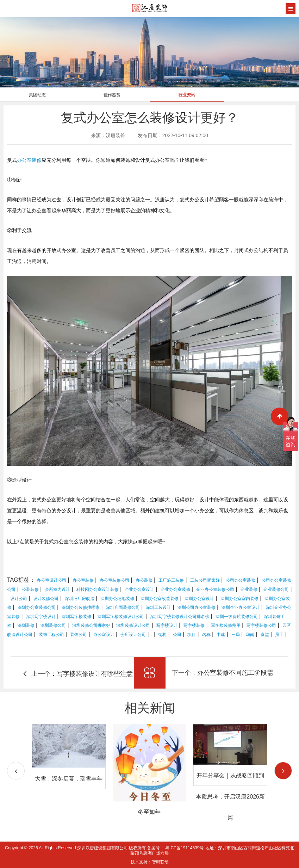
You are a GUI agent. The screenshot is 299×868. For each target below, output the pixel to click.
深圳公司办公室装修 (197, 607)
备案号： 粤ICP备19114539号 (176, 848)
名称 (206, 635)
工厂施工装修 (171, 580)
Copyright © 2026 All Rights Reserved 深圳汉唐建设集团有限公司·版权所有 (76, 848)
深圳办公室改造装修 (160, 599)
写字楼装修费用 (226, 625)
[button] (283, 771)
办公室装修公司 (114, 580)
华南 (250, 635)
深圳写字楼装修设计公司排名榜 (180, 617)
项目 (192, 635)
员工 (279, 635)
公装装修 (30, 589)
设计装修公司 (46, 599)
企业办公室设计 (139, 589)
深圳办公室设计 (199, 599)
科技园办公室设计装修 (98, 589)
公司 (177, 635)
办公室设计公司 (51, 580)
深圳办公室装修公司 (37, 607)
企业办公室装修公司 (215, 589)
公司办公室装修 (241, 580)
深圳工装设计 (158, 607)
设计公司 (19, 599)
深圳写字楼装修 (76, 617)
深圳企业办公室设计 (241, 607)
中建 (221, 635)
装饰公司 (79, 635)
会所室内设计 (57, 589)
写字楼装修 (194, 625)
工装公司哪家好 (205, 580)
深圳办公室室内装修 (239, 599)
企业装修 (249, 589)
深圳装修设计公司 (133, 625)
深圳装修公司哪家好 (91, 625)
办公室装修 (29, 160)
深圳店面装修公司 (123, 607)
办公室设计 (104, 635)
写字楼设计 (167, 625)
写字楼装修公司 (261, 625)
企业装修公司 (276, 589)
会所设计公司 (133, 635)
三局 (236, 635)
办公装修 (144, 580)
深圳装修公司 (53, 625)
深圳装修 (26, 625)
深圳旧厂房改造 (80, 599)
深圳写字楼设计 (41, 617)
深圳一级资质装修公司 (237, 617)
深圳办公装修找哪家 (81, 607)
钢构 (162, 635)
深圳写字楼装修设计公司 (121, 617)
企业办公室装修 (175, 589)
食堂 (265, 635)
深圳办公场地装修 (117, 599)
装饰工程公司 (51, 635)
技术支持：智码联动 (150, 862)
